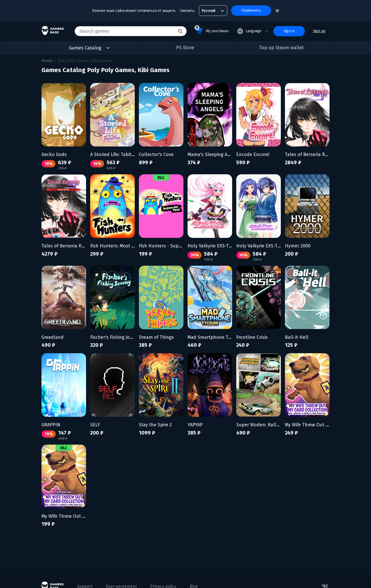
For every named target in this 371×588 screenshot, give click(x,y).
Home (47, 61)
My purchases (212, 30)
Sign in (289, 31)
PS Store (185, 48)
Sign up (319, 31)
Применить (251, 10)
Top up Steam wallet (281, 48)
